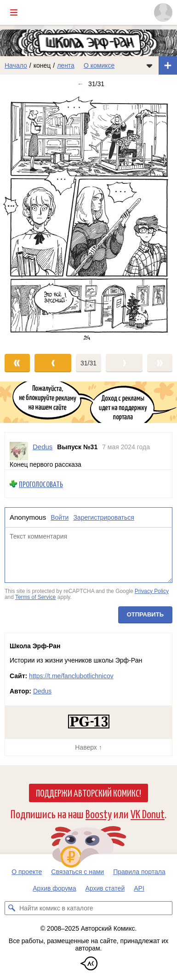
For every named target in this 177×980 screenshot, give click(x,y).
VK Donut (148, 813)
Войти (60, 517)
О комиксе (99, 65)
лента (66, 65)
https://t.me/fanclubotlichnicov (71, 676)
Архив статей (105, 888)
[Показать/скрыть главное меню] (14, 12)
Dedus (42, 691)
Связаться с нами (77, 872)
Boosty (99, 813)
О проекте (27, 872)
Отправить (145, 614)
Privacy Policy (152, 591)
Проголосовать (41, 484)
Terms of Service (36, 597)
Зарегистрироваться (103, 517)
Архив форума (54, 888)
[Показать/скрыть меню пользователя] (163, 12)
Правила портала (139, 872)
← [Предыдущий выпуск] (80, 84)
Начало (16, 65)
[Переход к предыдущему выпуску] (22, 219)
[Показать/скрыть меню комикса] (149, 65)
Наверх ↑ (88, 747)
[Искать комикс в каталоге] (11, 908)
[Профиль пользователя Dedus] (19, 451)
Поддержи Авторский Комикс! (88, 792)
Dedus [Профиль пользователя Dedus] (43, 447)
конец (42, 65)
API (139, 888)
